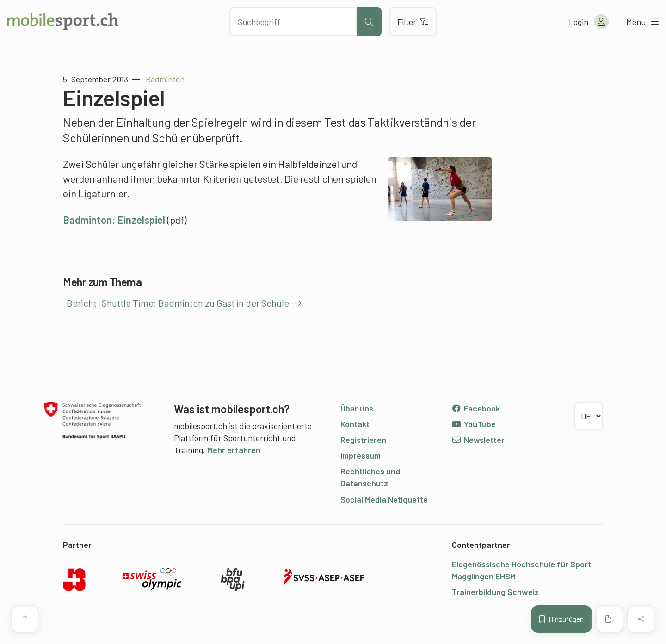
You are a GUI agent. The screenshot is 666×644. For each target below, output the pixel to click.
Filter (413, 22)
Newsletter (478, 440)
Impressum (361, 455)
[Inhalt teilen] (641, 619)
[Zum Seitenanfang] (25, 619)
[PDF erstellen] (610, 619)
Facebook (476, 408)
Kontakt (355, 424)
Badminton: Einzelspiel (114, 220)
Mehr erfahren (234, 450)
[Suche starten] (369, 22)
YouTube (474, 424)
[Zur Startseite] (63, 22)
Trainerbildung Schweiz (495, 592)
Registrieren (363, 440)
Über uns (357, 408)
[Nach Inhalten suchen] (293, 22)
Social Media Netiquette (384, 499)
